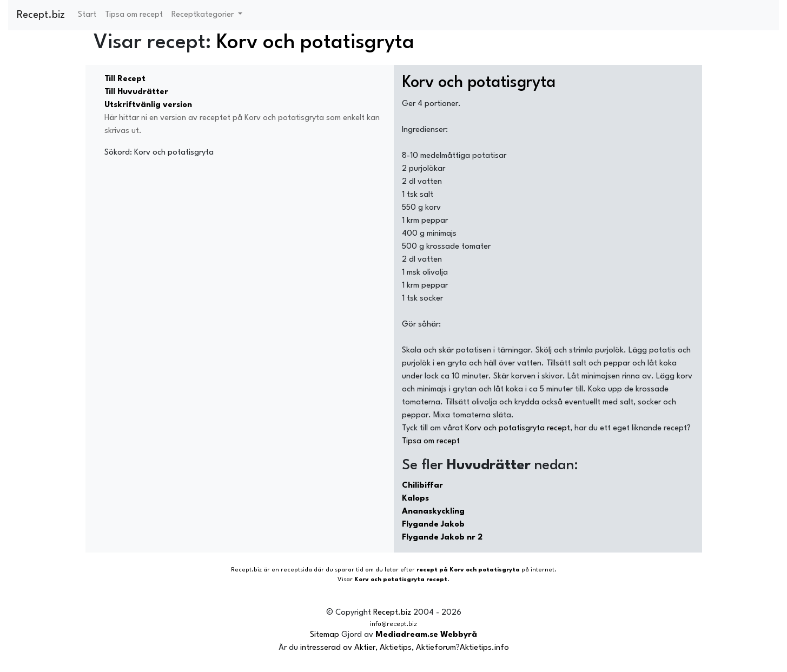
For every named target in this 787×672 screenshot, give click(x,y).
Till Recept (125, 79)
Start (87, 15)
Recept (241, 570)
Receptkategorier (204, 15)
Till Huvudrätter (136, 92)
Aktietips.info (484, 648)
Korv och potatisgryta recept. (402, 580)
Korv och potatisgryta (315, 43)
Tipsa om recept (134, 15)
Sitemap (325, 635)
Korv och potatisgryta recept (518, 428)
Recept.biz (41, 15)
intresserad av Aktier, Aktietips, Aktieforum (378, 648)
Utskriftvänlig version (148, 105)
